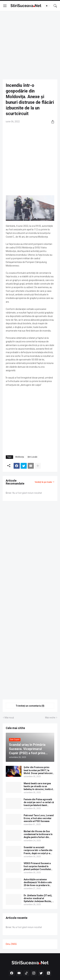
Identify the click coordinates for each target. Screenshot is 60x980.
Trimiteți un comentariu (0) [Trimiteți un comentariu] (30, 706)
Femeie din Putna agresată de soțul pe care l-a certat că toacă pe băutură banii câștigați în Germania (39, 802)
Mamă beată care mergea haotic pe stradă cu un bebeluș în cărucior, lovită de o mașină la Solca (39, 786)
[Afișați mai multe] (38, 466)
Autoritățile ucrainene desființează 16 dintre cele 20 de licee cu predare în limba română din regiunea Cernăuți (38, 883)
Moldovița (20, 457)
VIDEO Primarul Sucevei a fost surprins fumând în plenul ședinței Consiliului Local (37, 866)
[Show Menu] (5, 6)
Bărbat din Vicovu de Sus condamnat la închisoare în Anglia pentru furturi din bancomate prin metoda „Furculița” (38, 834)
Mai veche (50, 718)
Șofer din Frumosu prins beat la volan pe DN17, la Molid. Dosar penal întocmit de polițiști (38, 770)
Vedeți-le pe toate (43, 482)
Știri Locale (32, 457)
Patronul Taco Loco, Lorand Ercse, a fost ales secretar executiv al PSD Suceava (39, 818)
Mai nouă (9, 718)
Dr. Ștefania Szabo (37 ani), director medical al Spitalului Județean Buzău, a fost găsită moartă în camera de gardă (39, 898)
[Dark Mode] (48, 6)
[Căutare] (55, 6)
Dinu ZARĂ (11, 944)
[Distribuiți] (52, 122)
